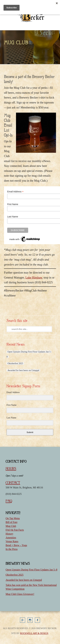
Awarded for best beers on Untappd (23, 370)
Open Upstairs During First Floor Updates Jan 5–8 (31, 570)
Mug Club (11, 526)
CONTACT (13, 483)
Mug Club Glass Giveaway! (20, 594)
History (9, 534)
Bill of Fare (12, 522)
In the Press (12, 549)
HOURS (11, 469)
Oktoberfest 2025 (15, 363)
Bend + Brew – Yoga (16, 545)
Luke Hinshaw (34, 278)
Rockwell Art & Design (34, 633)
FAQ (9, 501)
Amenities (11, 538)
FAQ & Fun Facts (15, 530)
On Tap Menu (13, 518)
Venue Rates (12, 541)
